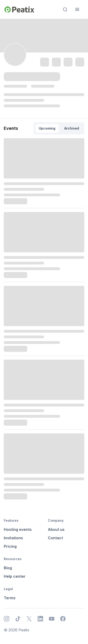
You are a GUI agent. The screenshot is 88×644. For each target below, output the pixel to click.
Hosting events (18, 529)
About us (56, 529)
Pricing (10, 546)
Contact (55, 538)
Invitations (13, 538)
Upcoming (47, 128)
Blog (8, 568)
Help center (15, 576)
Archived (72, 128)
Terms (10, 598)
